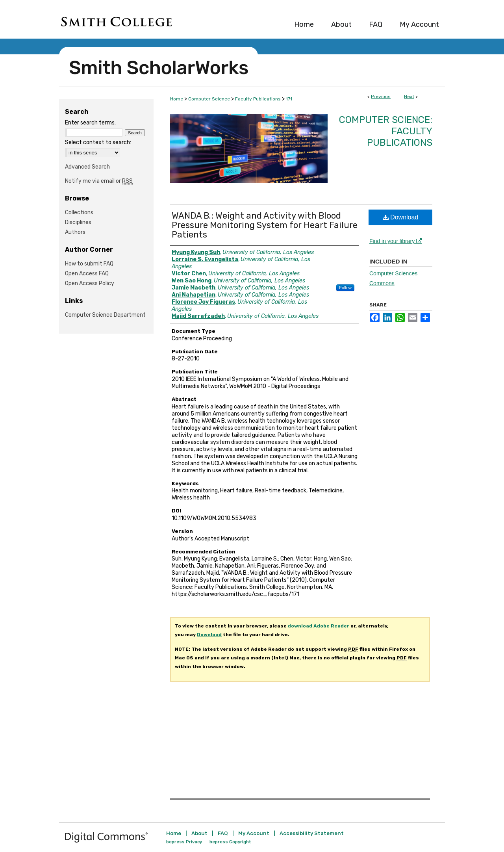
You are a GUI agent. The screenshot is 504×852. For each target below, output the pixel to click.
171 (289, 99)
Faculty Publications (258, 99)
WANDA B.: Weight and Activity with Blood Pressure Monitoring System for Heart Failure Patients (265, 225)
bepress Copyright (230, 842)
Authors (75, 232)
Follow (345, 288)
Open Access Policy (90, 283)
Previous (381, 97)
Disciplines (78, 222)
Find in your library (396, 241)
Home (177, 99)
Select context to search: (98, 142)
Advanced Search (87, 167)
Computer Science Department (105, 315)
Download (401, 217)
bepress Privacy (184, 842)
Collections (79, 213)
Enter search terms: (90, 123)
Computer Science (209, 99)
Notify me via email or (99, 181)
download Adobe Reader (319, 626)
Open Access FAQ (87, 274)
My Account (254, 833)
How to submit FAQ (89, 264)
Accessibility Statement (312, 833)
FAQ (223, 833)
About (199, 833)
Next (409, 97)
